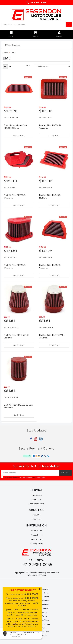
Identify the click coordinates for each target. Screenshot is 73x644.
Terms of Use (37, 530)
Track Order (37, 499)
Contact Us (37, 519)
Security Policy (37, 544)
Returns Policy (37, 539)
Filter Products (13, 45)
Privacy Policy (40, 477)
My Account (37, 495)
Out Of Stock (19, 135)
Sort (28, 65)
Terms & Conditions (26, 477)
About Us (36, 515)
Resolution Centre (36, 504)
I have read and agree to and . (23, 477)
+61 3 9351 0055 (38, 3)
